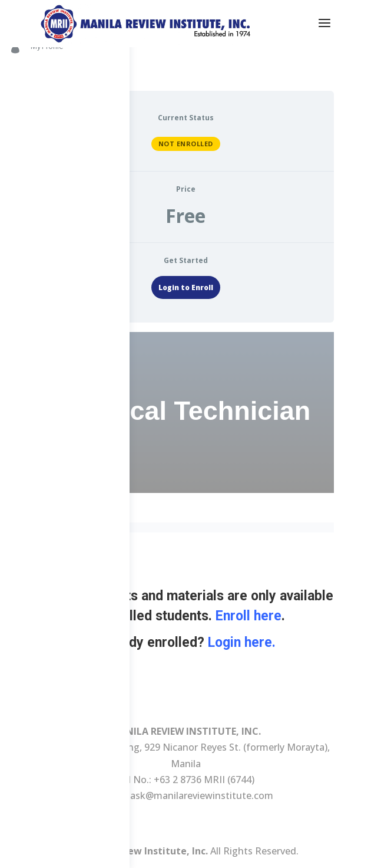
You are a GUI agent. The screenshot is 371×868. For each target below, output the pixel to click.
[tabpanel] (185, 519)
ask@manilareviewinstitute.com (202, 795)
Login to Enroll (186, 287)
